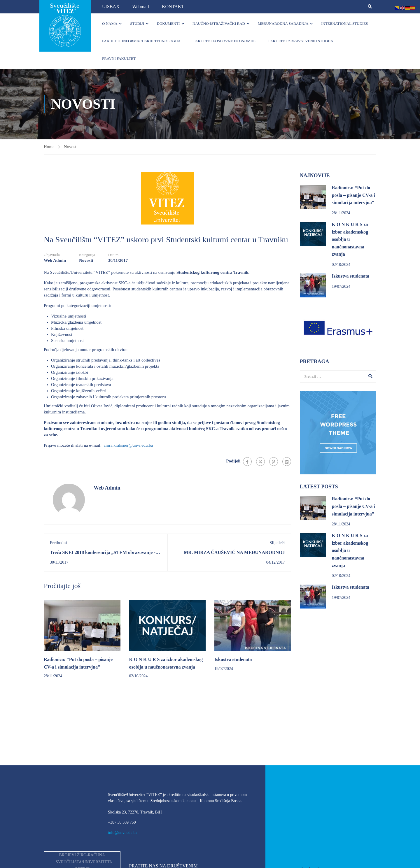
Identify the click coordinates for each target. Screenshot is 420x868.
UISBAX (111, 7)
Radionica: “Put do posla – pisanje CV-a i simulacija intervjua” (353, 195)
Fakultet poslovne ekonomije (225, 41)
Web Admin (55, 260)
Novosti (71, 147)
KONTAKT (173, 7)
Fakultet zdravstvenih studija (301, 41)
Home (49, 147)
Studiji (137, 23)
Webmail (141, 7)
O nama (110, 23)
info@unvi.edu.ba (123, 833)
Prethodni (58, 543)
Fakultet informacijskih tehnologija (141, 41)
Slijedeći (277, 543)
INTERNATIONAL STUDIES (344, 23)
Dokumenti (168, 23)
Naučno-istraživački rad (219, 23)
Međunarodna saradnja (283, 23)
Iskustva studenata (233, 659)
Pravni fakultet (119, 58)
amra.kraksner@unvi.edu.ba (128, 445)
